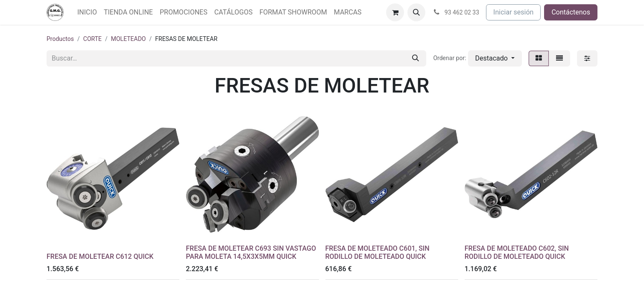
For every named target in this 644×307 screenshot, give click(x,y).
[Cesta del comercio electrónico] (395, 12)
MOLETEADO (129, 39)
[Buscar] (416, 58)
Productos (60, 39)
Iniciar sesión (513, 12)
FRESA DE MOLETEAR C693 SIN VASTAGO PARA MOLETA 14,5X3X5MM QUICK (251, 252)
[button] (416, 12)
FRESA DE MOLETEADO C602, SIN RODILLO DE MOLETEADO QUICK (517, 252)
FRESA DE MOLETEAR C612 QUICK (100, 256)
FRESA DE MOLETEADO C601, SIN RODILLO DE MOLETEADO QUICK (378, 252)
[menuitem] (87, 12)
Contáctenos (571, 12)
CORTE (92, 39)
